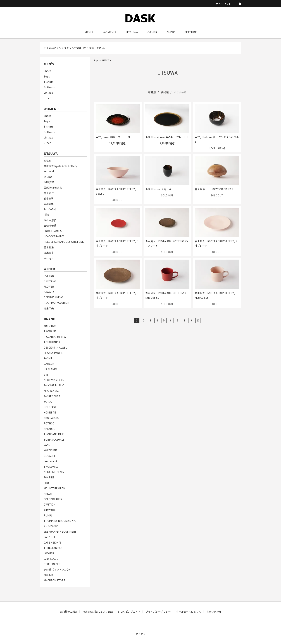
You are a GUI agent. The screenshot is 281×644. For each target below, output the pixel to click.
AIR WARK (50, 510)
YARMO (48, 402)
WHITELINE (51, 451)
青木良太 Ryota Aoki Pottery (60, 166)
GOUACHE (50, 456)
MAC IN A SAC (52, 391)
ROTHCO (49, 424)
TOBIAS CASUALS (54, 440)
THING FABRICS (53, 548)
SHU (46, 483)
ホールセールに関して (189, 612)
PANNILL (49, 359)
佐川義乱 (49, 204)
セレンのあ (50, 210)
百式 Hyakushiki (53, 188)
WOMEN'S (109, 32)
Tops (47, 77)
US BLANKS (50, 369)
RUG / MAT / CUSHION (56, 303)
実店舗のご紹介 (69, 612)
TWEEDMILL (51, 467)
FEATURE (190, 32)
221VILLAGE (51, 559)
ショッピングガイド (129, 612)
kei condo (50, 172)
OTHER (152, 32)
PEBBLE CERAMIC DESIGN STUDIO (64, 242)
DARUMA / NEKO (53, 298)
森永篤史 (49, 253)
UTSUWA (132, 32)
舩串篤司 (49, 199)
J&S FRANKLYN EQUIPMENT (60, 532)
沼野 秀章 (49, 182)
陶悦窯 (47, 161)
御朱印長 (49, 308)
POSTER (49, 276)
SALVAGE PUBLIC (54, 386)
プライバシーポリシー (158, 612)
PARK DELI (50, 537)
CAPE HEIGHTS (53, 543)
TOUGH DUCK (52, 342)
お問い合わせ (214, 612)
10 (198, 321)
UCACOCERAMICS (54, 237)
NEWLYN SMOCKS (54, 380)
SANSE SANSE (52, 396)
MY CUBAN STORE (54, 581)
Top (96, 61)
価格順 (165, 93)
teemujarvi (50, 462)
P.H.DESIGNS (51, 527)
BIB (46, 375)
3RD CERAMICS (53, 231)
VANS (47, 445)
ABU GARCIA (51, 418)
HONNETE (50, 413)
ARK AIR (49, 494)
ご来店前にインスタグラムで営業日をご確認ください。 (75, 48)
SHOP (171, 32)
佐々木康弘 (50, 220)
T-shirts (49, 82)
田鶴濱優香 (50, 226)
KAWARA (49, 292)
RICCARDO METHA (55, 337)
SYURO (48, 177)
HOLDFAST (50, 407)
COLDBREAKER (53, 499)
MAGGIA (48, 575)
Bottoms (49, 88)
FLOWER (49, 287)
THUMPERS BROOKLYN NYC (60, 521)
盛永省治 (49, 247)
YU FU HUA (50, 326)
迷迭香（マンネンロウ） (58, 570)
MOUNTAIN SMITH (54, 488)
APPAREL (49, 429)
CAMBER (49, 364)
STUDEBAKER (52, 564)
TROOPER (50, 332)
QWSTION (49, 505)
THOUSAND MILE (54, 434)
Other (47, 98)
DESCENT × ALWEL (55, 348)
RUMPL (48, 516)
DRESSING (50, 281)
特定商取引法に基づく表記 (98, 612)
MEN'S (89, 32)
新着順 (152, 93)
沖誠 (46, 215)
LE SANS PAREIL (53, 353)
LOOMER (49, 554)
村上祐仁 (49, 193)
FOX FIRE (49, 478)
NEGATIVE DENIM (54, 472)
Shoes (47, 71)
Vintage (48, 93)
